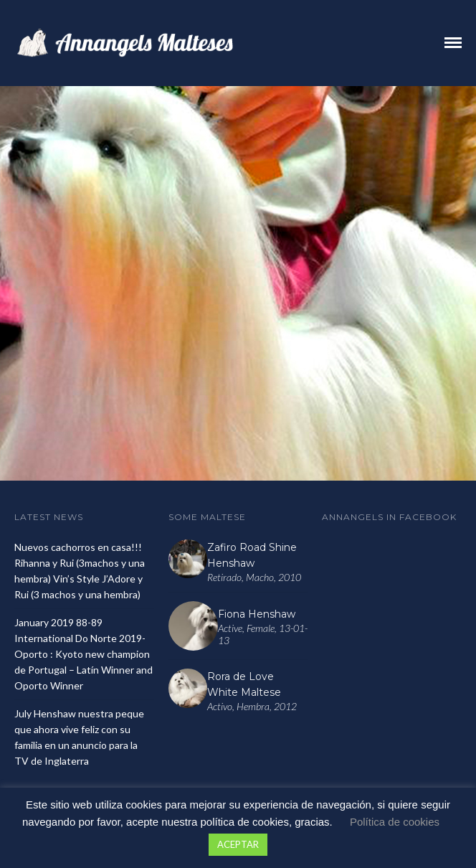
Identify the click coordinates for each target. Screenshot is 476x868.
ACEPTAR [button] (238, 844)
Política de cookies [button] (395, 822)
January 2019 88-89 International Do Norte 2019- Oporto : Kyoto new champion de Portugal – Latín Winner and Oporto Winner (84, 654)
